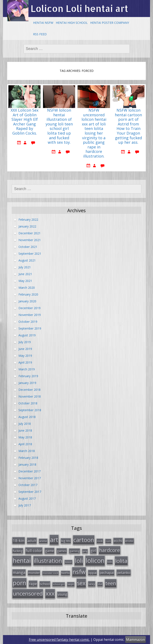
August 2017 (27, 498)
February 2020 (28, 294)
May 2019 (25, 356)
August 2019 (27, 335)
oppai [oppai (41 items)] (93, 573)
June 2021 (25, 274)
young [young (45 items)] (62, 594)
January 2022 (27, 226)
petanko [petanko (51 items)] (124, 572)
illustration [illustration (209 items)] (48, 561)
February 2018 (28, 458)
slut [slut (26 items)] (100, 584)
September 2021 (30, 254)
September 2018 (30, 410)
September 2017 (30, 492)
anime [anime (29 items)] (43, 541)
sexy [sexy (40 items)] (92, 584)
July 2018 (25, 424)
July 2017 (25, 505)
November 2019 (30, 315)
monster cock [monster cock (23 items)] (51, 573)
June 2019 (25, 349)
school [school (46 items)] (45, 584)
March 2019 (27, 369)
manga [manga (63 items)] (19, 572)
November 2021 (30, 240)
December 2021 (29, 233)
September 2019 (30, 328)
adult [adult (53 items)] (32, 541)
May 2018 (25, 437)
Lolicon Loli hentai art (79, 8)
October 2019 (28, 322)
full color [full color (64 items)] (34, 550)
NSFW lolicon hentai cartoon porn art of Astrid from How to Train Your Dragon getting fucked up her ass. (128, 126)
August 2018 (27, 417)
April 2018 (25, 444)
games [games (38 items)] (62, 551)
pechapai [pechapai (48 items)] (107, 573)
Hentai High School (72, 23)
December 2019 (29, 308)
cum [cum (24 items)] (108, 541)
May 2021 (25, 281)
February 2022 (28, 220)
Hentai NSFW (43, 23)
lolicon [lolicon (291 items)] (95, 560)
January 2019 (27, 383)
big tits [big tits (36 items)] (66, 541)
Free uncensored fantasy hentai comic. (59, 640)
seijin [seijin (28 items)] (71, 584)
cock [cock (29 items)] (100, 541)
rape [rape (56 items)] (33, 584)
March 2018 (27, 451)
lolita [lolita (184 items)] (121, 561)
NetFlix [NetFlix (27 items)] (65, 573)
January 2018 (27, 464)
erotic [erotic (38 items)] (129, 541)
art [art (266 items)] (54, 540)
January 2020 (27, 301)
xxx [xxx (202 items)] (50, 593)
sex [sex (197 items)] (81, 583)
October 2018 (28, 403)
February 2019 (28, 376)
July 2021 (25, 267)
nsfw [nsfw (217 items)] (79, 572)
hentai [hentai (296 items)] (22, 560)
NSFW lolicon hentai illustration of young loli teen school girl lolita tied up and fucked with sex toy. (59, 126)
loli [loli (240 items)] (79, 560)
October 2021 (28, 247)
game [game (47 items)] (49, 551)
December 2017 (29, 471)
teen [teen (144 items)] (111, 583)
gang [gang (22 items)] (85, 551)
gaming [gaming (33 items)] (74, 551)
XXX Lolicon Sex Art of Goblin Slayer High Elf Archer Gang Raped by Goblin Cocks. (25, 122)
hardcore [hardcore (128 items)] (109, 550)
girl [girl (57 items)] (93, 550)
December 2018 (29, 390)
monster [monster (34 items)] (34, 573)
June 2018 (25, 430)
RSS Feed (40, 34)
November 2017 (30, 478)
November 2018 (30, 396)
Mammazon (135, 640)
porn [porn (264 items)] (19, 583)
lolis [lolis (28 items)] (110, 562)
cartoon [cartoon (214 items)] (84, 540)
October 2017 (28, 485)
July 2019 (25, 342)
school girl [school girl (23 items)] (59, 584)
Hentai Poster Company (110, 23)
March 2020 (27, 288)
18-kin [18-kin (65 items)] (19, 540)
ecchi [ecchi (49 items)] (118, 541)
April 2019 (25, 362)
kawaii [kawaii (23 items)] (68, 562)
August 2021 (27, 260)
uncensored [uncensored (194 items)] (28, 593)
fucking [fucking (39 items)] (18, 551)
